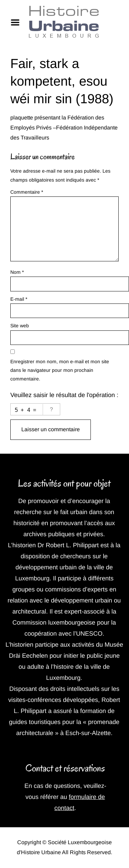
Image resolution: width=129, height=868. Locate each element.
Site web (20, 326)
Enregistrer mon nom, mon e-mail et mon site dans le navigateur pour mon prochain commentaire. (60, 370)
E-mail (19, 299)
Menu (18, 22)
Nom (17, 272)
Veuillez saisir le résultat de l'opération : (64, 395)
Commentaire (27, 192)
